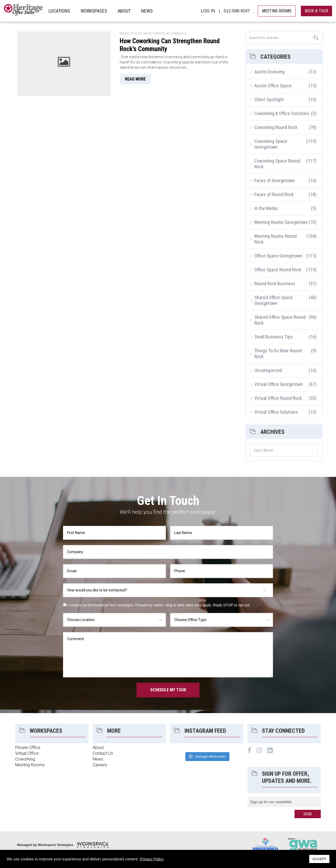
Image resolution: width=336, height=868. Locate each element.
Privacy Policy (152, 859)
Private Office (28, 748)
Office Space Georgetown (278, 256)
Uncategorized (268, 370)
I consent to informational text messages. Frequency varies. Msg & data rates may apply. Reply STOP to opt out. (159, 605)
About (98, 748)
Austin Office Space (273, 86)
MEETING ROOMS (277, 11)
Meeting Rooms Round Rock (275, 239)
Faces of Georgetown (275, 180)
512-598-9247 (237, 11)
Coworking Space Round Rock (277, 164)
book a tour (316, 11)
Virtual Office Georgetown (279, 384)
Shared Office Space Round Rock (280, 320)
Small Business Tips (274, 337)
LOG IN (208, 11)
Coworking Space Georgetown (271, 144)
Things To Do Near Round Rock (278, 354)
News (98, 759)
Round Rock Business (275, 284)
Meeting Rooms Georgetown (281, 222)
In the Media (266, 208)
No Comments (176, 34)
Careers (100, 765)
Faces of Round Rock (274, 194)
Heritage (24, 11)
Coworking (25, 759)
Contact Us (103, 753)
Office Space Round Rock (278, 270)
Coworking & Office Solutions (282, 113)
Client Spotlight (269, 99)
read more (135, 79)
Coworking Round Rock (276, 127)
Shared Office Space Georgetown (274, 300)
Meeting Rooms (30, 765)
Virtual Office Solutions (276, 412)
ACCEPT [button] (319, 859)
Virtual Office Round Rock (278, 398)
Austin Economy (270, 72)
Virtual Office (27, 753)
